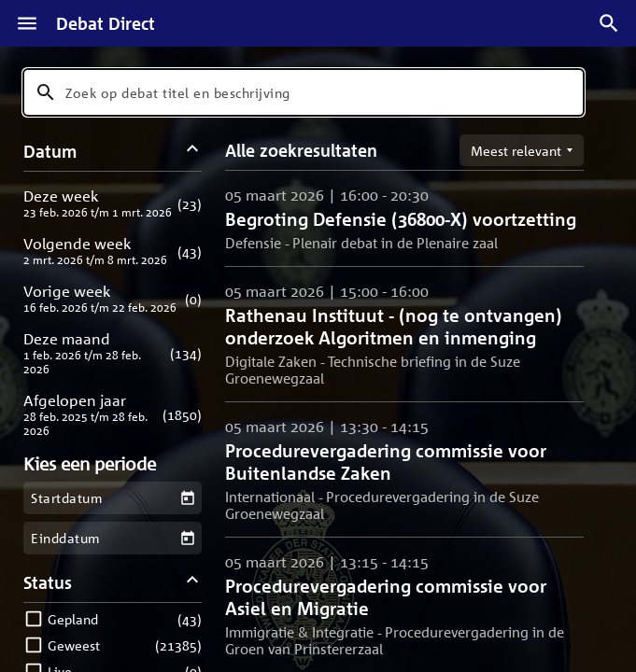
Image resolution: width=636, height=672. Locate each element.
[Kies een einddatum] (187, 538)
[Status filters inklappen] (193, 582)
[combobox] (304, 92)
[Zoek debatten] (609, 23)
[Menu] (27, 23)
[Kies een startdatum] (187, 498)
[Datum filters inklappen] (193, 151)
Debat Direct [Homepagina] (106, 23)
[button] (113, 203)
